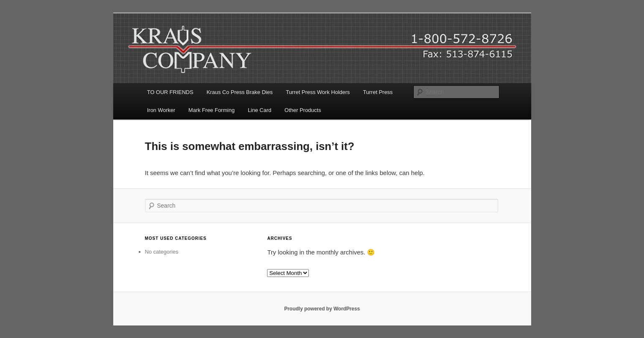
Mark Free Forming (212, 110)
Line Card (260, 110)
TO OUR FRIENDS (170, 92)
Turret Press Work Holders (318, 92)
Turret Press (378, 92)
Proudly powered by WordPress (322, 309)
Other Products (303, 110)
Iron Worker (161, 110)
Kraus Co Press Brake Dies (239, 92)
